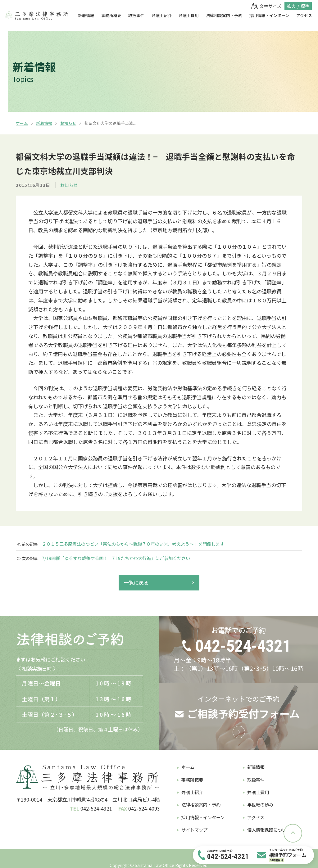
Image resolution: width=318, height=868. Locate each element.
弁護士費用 (189, 15)
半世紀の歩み (260, 805)
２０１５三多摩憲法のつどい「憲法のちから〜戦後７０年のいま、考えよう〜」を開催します (133, 544)
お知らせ (68, 123)
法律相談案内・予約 (224, 15)
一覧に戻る (136, 582)
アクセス (304, 15)
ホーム (22, 123)
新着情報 (86, 15)
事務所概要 (111, 15)
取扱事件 (136, 15)
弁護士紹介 (162, 15)
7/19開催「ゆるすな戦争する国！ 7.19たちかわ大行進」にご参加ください (116, 558)
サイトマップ (194, 830)
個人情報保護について (269, 830)
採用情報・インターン (269, 15)
